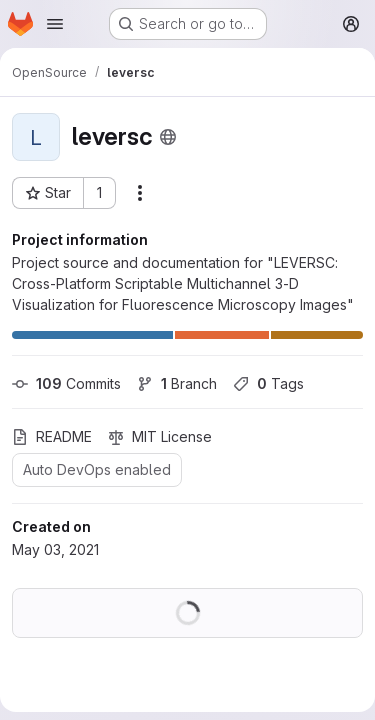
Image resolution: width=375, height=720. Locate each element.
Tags (268, 383)
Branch (177, 383)
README (52, 436)
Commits (66, 383)
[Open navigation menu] (55, 24)
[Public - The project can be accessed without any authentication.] (168, 137)
